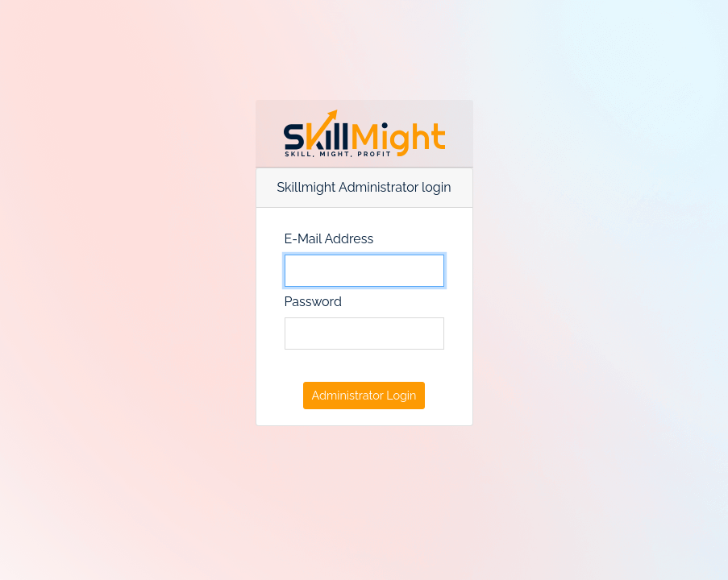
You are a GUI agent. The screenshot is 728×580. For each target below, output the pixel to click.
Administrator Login (364, 395)
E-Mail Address (329, 239)
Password (313, 302)
